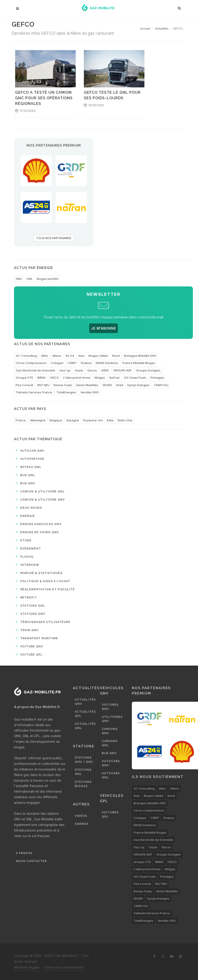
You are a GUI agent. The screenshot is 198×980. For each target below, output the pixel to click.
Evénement (28, 548)
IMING (41, 378)
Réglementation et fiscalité (45, 589)
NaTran (114, 378)
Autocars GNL (111, 775)
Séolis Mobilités (87, 385)
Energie (25, 516)
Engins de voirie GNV (37, 532)
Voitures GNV (110, 707)
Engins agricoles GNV (39, 524)
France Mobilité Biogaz (139, 363)
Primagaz (157, 378)
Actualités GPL (85, 714)
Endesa (86, 363)
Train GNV (27, 630)
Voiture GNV (29, 646)
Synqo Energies (138, 385)
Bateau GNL (29, 467)
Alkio (44, 356)
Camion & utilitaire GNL (40, 491)
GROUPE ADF (123, 370)
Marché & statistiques (39, 573)
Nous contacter (31, 861)
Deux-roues (29, 508)
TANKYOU (161, 385)
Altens (57, 356)
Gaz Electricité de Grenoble (35, 370)
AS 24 (70, 356)
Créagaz (57, 363)
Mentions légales (27, 967)
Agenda (82, 824)
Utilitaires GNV (112, 719)
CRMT (72, 363)
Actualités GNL (85, 726)
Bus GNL (26, 475)
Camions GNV (110, 731)
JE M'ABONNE (104, 328)
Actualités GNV (85, 702)
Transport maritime (37, 638)
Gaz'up (65, 370)
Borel (116, 356)
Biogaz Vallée (98, 356)
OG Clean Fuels (135, 378)
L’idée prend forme (77, 378)
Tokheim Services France (34, 392)
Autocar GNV (30, 450)
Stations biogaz (83, 784)
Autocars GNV (111, 763)
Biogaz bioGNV (48, 279)
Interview (27, 565)
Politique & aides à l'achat (43, 581)
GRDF (105, 370)
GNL (30, 279)
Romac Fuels (63, 385)
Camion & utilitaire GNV (40, 499)
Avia (81, 356)
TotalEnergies (66, 392)
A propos (24, 853)
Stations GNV (31, 614)
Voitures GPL (110, 815)
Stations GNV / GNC (84, 760)
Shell (119, 385)
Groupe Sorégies (148, 370)
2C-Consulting (26, 356)
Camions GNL (110, 743)
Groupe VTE (24, 378)
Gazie (79, 370)
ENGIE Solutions (107, 363)
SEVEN (107, 385)
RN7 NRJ (43, 385)
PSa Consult (24, 385)
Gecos (92, 370)
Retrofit (26, 597)
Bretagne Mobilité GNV (140, 356)
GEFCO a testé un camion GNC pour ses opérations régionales (44, 98)
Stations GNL (31, 605)
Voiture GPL (29, 654)
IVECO (54, 378)
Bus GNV (26, 483)
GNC (19, 279)
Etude (24, 540)
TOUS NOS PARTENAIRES (54, 238)
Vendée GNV (90, 392)
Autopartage (30, 459)
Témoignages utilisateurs (43, 622)
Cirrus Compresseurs (31, 363)
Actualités (162, 29)
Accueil (145, 29)
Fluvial (25, 557)
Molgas (100, 378)
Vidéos (81, 816)
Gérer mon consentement (64, 967)
